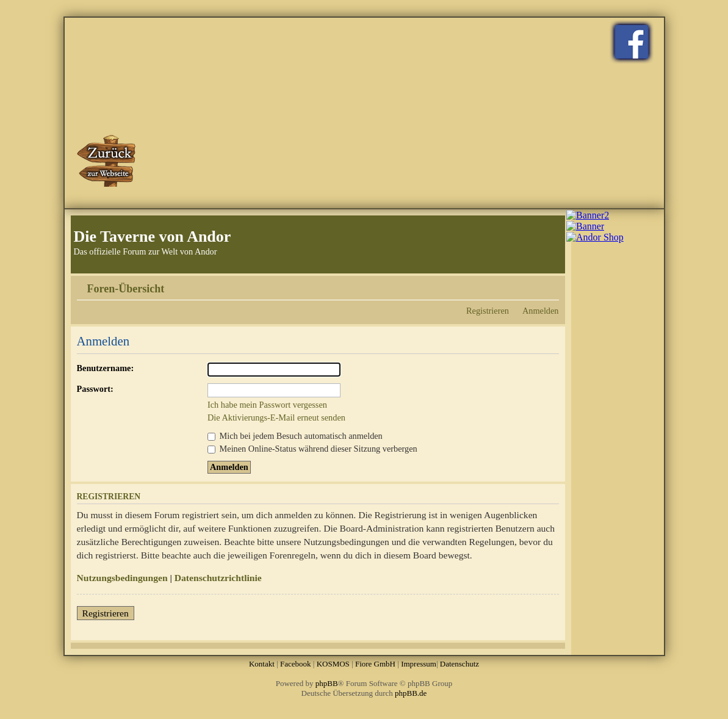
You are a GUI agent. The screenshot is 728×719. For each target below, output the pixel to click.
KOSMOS (333, 664)
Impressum (419, 664)
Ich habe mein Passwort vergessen (267, 405)
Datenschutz (460, 664)
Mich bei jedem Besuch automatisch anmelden (295, 436)
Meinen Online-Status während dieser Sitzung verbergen (312, 449)
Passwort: (95, 389)
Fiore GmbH (375, 664)
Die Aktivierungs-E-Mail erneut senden (276, 417)
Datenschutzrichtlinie (218, 578)
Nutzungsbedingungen (122, 578)
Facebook (296, 664)
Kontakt (262, 664)
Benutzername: (106, 368)
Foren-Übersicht (126, 289)
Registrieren (488, 311)
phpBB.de (411, 693)
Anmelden (541, 311)
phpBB (327, 683)
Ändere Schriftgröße (550, 284)
